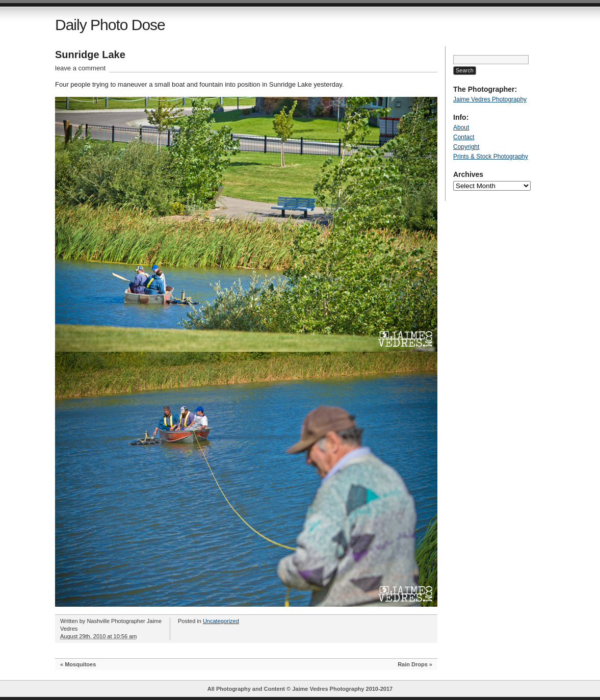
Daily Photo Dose (110, 25)
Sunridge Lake (90, 55)
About (461, 127)
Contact (464, 137)
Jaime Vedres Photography (490, 99)
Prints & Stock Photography (491, 157)
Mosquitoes (80, 664)
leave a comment (80, 68)
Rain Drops (413, 664)
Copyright (466, 147)
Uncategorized (221, 621)
